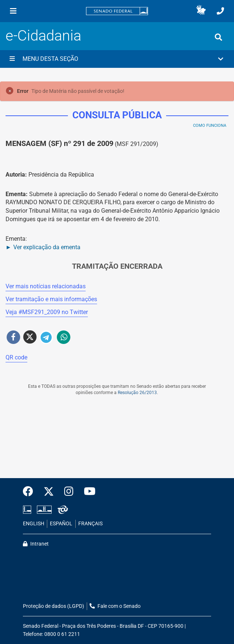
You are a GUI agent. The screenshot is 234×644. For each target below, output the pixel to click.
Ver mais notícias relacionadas (46, 286)
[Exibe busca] (218, 37)
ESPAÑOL (61, 524)
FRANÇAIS (90, 524)
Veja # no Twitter (47, 312)
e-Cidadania (43, 36)
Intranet (36, 544)
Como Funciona (210, 126)
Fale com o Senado (115, 606)
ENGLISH (34, 524)
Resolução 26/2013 (137, 393)
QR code (16, 357)
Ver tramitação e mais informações (51, 299)
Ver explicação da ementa (47, 247)
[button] (201, 11)
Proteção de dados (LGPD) (54, 606)
